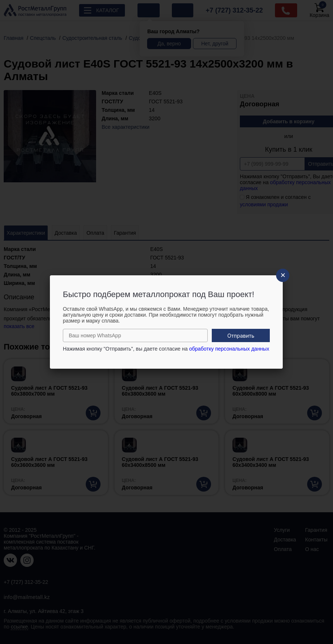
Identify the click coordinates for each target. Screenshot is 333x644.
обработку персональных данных (229, 349)
